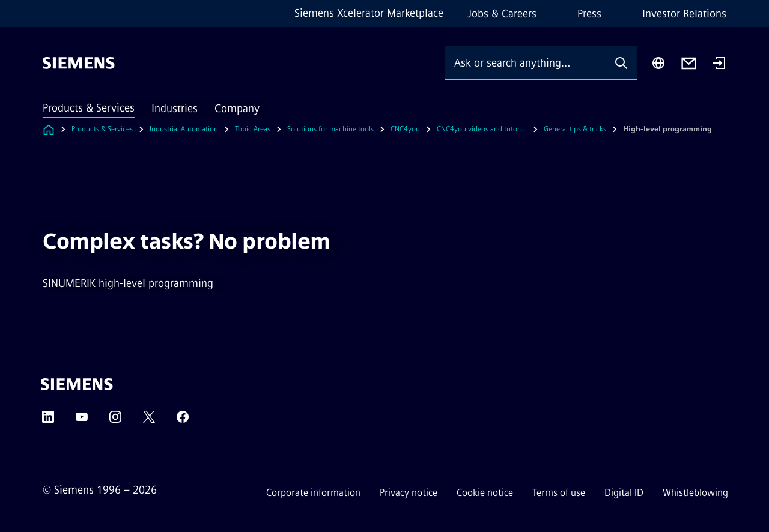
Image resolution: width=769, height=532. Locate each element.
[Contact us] (689, 63)
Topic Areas (253, 129)
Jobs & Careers (502, 14)
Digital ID (624, 493)
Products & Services (89, 108)
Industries (175, 109)
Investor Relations (684, 14)
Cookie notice (485, 493)
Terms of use (559, 493)
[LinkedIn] (48, 421)
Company (237, 109)
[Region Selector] (658, 63)
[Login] (719, 64)
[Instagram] (115, 421)
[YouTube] (82, 421)
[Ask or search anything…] (525, 63)
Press (589, 14)
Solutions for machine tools (330, 129)
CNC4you (405, 129)
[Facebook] (183, 421)
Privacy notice (409, 493)
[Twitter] (149, 421)
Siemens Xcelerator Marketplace (369, 13)
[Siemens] (79, 63)
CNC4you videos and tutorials (482, 129)
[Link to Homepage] (49, 129)
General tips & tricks (575, 129)
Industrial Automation (184, 129)
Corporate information (313, 493)
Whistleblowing (695, 493)
